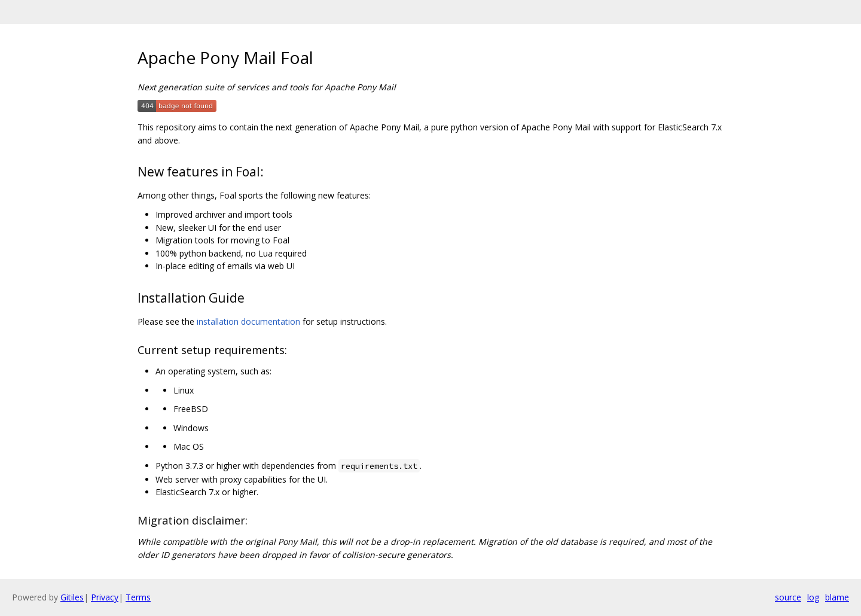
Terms (138, 597)
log (813, 597)
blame (837, 597)
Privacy (105, 597)
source (788, 597)
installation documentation (248, 321)
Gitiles (72, 597)
